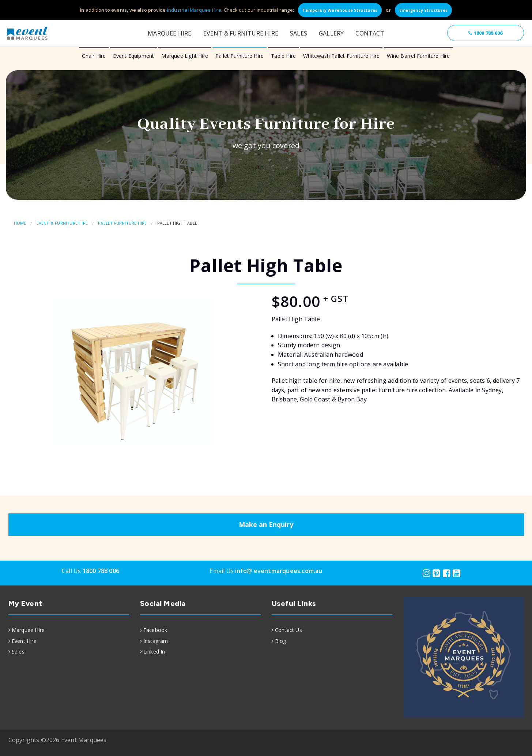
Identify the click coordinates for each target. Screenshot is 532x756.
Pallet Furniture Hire (239, 56)
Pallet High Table (177, 223)
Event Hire (24, 641)
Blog (281, 641)
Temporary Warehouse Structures (340, 10)
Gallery (331, 33)
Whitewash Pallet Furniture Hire (341, 56)
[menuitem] (69, 630)
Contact (370, 33)
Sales (299, 33)
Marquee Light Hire (185, 56)
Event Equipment (133, 56)
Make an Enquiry (266, 524)
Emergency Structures (423, 10)
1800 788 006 (485, 33)
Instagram (156, 641)
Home (20, 223)
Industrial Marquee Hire (194, 10)
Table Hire (283, 56)
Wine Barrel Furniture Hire (418, 56)
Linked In (154, 652)
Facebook (155, 630)
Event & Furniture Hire (241, 33)
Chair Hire (94, 56)
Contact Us (288, 630)
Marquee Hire (169, 33)
